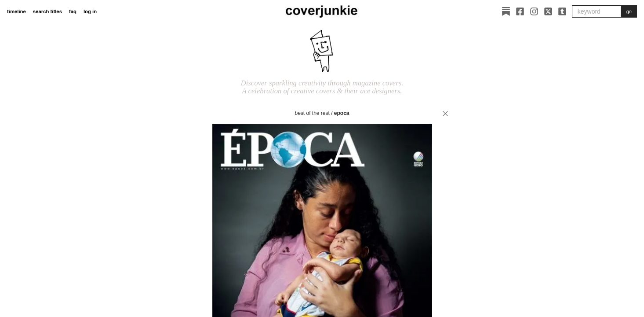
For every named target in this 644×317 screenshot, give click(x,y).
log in (90, 11)
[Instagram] (534, 11)
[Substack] (506, 11)
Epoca (342, 113)
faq (73, 11)
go (629, 11)
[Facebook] (520, 11)
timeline (16, 11)
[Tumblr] (562, 11)
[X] (548, 11)
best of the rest (312, 113)
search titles (47, 11)
